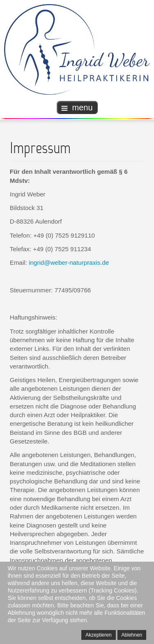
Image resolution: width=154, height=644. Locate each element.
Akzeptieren (98, 635)
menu (77, 107)
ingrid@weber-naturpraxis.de (69, 262)
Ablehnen (132, 635)
